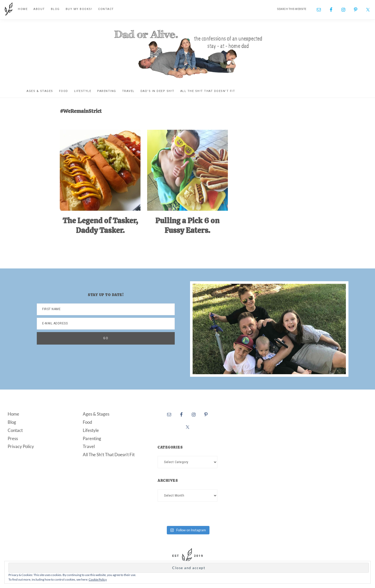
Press (13, 438)
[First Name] (106, 309)
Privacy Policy (21, 446)
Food (87, 422)
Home (13, 414)
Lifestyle (91, 430)
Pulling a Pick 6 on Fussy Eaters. (187, 225)
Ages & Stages (96, 414)
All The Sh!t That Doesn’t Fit (109, 455)
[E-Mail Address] (106, 324)
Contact (15, 430)
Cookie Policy (98, 579)
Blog (12, 422)
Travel (89, 446)
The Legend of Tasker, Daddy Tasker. (100, 225)
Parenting (92, 438)
